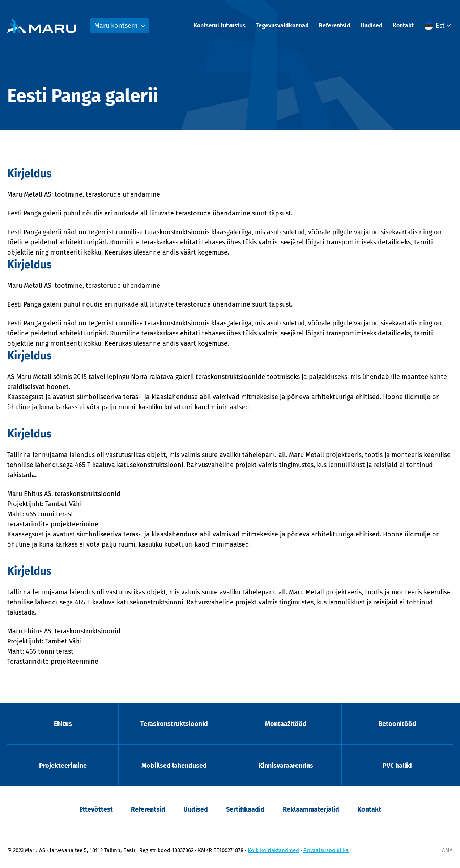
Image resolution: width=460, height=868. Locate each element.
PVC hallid (397, 766)
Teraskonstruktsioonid (174, 724)
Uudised (372, 25)
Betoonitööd (397, 724)
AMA (447, 850)
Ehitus (63, 724)
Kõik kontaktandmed (273, 850)
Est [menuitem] (440, 26)
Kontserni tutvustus (220, 25)
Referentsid (335, 25)
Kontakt (403, 25)
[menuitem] (438, 26)
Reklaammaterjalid (311, 809)
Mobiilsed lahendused (174, 766)
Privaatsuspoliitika (326, 850)
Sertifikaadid (245, 809)
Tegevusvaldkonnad (282, 25)
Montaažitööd (286, 724)
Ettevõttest (96, 809)
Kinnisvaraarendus (286, 766)
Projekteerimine (63, 766)
